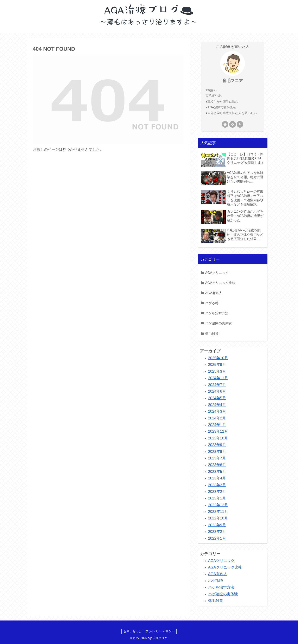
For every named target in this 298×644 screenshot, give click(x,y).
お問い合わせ (132, 631)
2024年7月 (217, 385)
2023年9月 (217, 445)
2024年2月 (217, 418)
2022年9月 (217, 525)
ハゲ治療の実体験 (218, 323)
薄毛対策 (212, 333)
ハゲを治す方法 (217, 313)
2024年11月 (218, 378)
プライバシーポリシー (160, 631)
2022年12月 (218, 505)
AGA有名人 (214, 293)
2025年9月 (217, 365)
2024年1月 (217, 425)
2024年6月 (217, 391)
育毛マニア (233, 81)
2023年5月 (217, 472)
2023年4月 (217, 478)
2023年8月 (217, 452)
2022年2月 (217, 532)
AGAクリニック (217, 273)
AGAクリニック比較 (220, 283)
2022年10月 (218, 518)
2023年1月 (217, 498)
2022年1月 (217, 538)
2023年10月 (218, 438)
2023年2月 (217, 492)
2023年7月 (217, 458)
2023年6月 (217, 465)
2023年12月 (218, 431)
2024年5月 (217, 398)
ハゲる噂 (212, 303)
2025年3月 (217, 371)
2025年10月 (218, 358)
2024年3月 (217, 411)
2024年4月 (217, 405)
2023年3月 (217, 485)
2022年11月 (218, 512)
